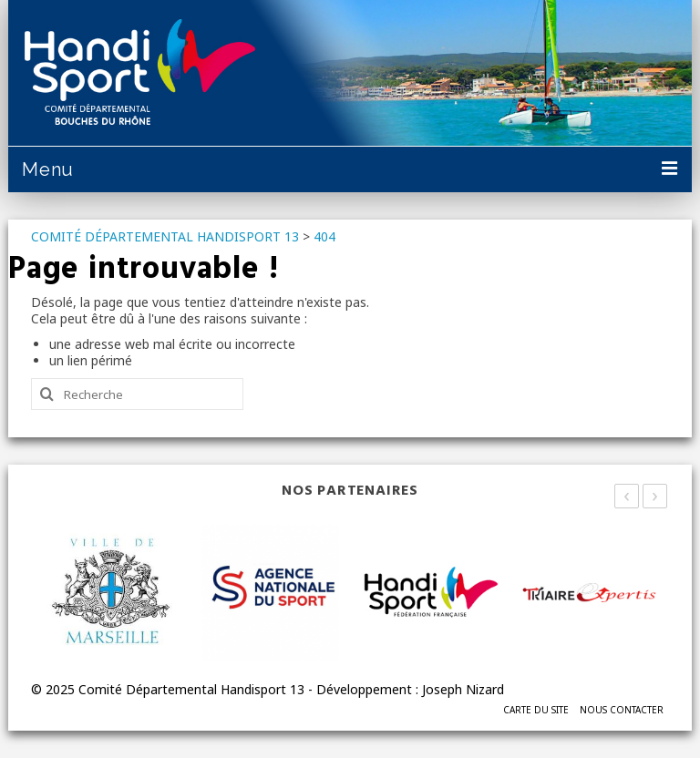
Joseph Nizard (463, 689)
